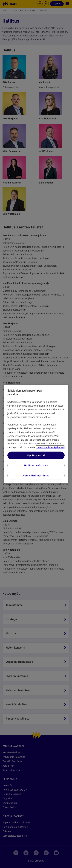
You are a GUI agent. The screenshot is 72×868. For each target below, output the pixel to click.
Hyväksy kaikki (36, 455)
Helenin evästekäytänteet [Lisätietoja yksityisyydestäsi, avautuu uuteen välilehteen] (50, 447)
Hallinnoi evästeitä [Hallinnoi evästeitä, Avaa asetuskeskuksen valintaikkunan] (36, 465)
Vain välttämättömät (36, 476)
